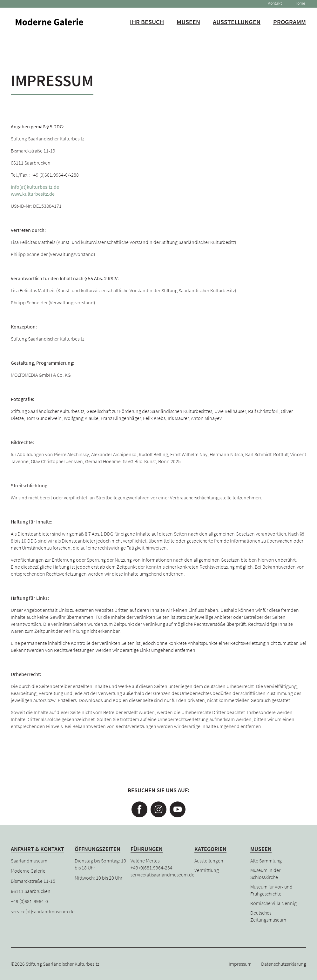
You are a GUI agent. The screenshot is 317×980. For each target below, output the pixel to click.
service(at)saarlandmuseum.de (43, 911)
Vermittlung (207, 870)
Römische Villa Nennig (273, 903)
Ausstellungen (235, 24)
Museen (187, 24)
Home (297, 3)
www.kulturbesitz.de (33, 194)
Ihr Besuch (145, 24)
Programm (288, 24)
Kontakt (272, 3)
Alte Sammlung (266, 861)
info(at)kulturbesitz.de (35, 187)
